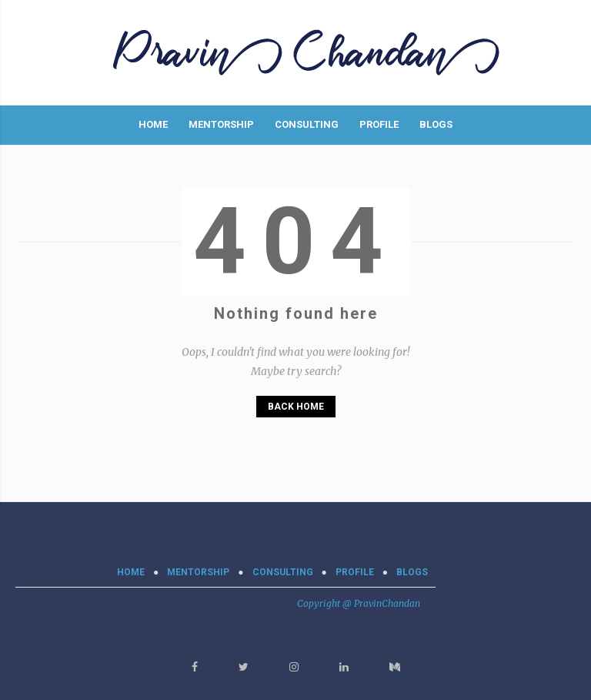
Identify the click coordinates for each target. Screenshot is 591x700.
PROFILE (379, 124)
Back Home (296, 407)
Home (153, 124)
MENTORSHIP (221, 124)
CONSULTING (307, 124)
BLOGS (436, 124)
